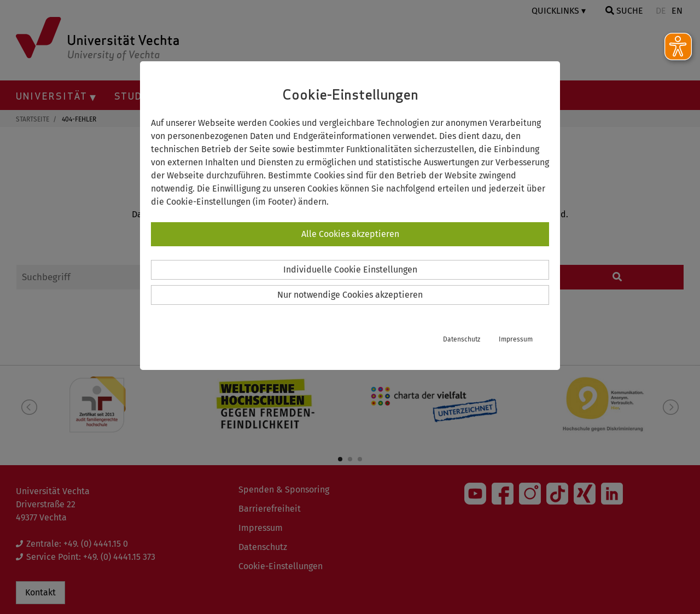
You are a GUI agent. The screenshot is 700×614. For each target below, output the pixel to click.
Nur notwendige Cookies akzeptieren (350, 295)
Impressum (516, 339)
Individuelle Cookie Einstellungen (350, 270)
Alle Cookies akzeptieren (350, 234)
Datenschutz (462, 339)
